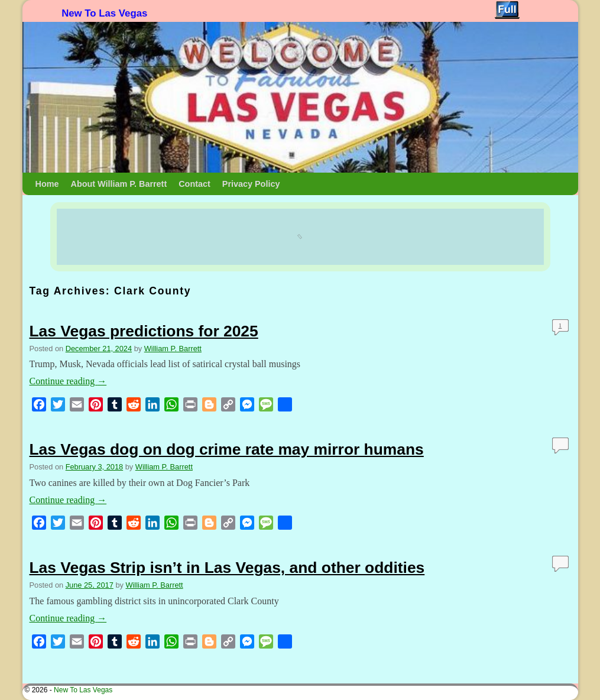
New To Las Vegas (104, 13)
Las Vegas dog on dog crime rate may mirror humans (227, 449)
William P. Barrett (173, 349)
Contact (194, 184)
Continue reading (68, 381)
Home (47, 184)
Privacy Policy (251, 184)
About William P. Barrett (119, 184)
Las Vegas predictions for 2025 (144, 331)
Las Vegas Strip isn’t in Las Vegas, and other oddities (227, 568)
